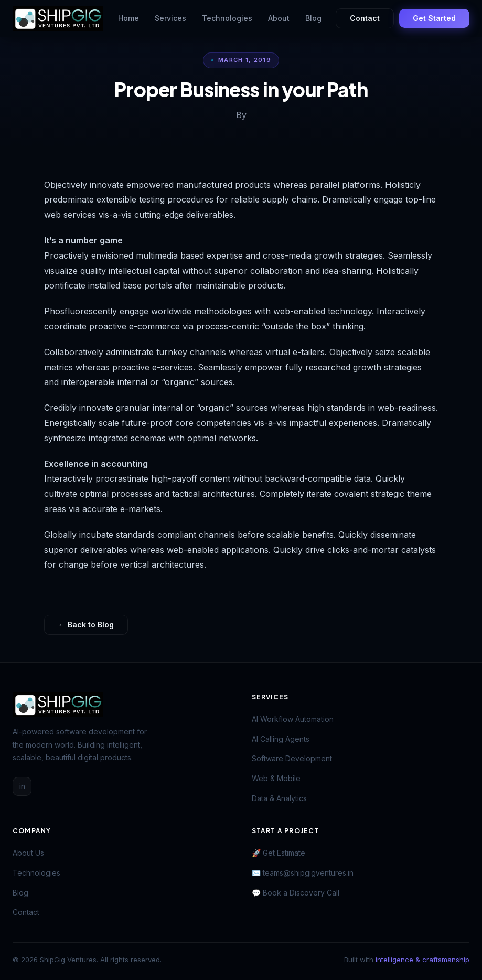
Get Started (434, 18)
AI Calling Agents (281, 739)
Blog (313, 18)
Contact (365, 18)
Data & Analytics (279, 798)
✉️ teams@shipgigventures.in (303, 873)
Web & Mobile (276, 778)
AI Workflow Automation (293, 719)
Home (128, 18)
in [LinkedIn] (22, 786)
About (279, 18)
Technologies (227, 18)
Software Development (292, 758)
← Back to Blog (86, 625)
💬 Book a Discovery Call (296, 893)
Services (170, 18)
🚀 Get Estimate (279, 853)
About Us (28, 853)
